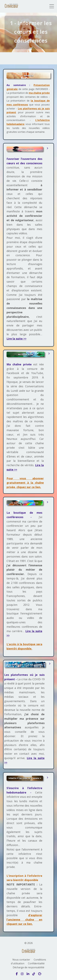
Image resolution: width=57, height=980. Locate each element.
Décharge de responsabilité (28, 967)
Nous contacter (21, 960)
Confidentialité (36, 963)
